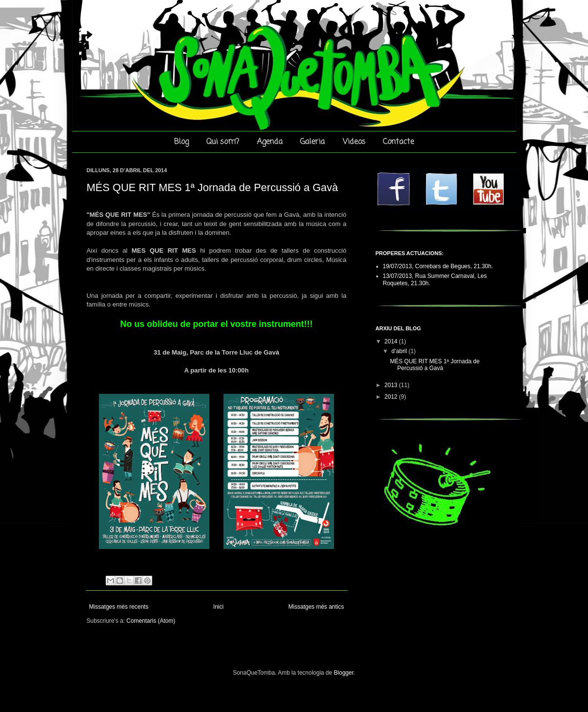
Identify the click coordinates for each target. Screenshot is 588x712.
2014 (392, 341)
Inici (218, 607)
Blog (181, 142)
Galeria (312, 142)
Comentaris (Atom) (151, 621)
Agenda (270, 142)
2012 (392, 397)
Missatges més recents (119, 607)
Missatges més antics (316, 607)
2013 (392, 385)
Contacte (398, 142)
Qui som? (222, 142)
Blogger (344, 673)
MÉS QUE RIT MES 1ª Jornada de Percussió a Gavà (213, 187)
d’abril (400, 351)
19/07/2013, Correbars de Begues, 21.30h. (438, 266)
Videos (354, 142)
